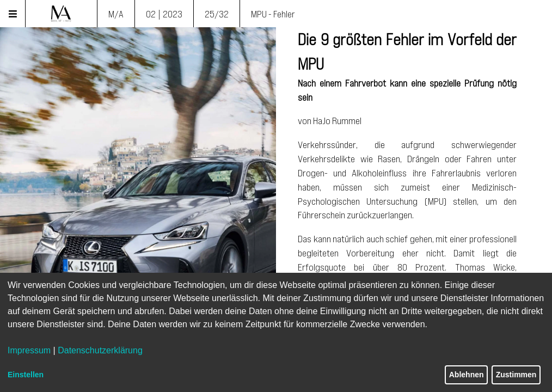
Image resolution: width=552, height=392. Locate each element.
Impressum (29, 350)
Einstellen (26, 375)
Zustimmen (516, 375)
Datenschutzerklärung (100, 350)
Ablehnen (467, 375)
